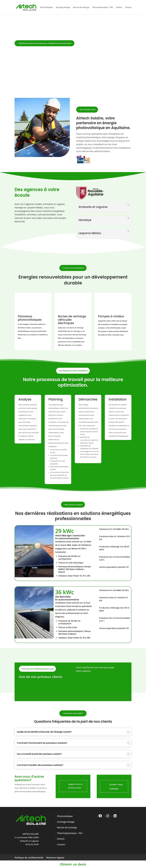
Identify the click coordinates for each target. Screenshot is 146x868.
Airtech (119, 8)
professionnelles (73, 519)
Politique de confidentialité (29, 858)
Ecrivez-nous (116, 785)
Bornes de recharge (81, 8)
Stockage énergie (63, 8)
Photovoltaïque (47, 8)
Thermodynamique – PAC (103, 8)
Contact (128, 8)
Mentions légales (55, 858)
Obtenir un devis (73, 864)
